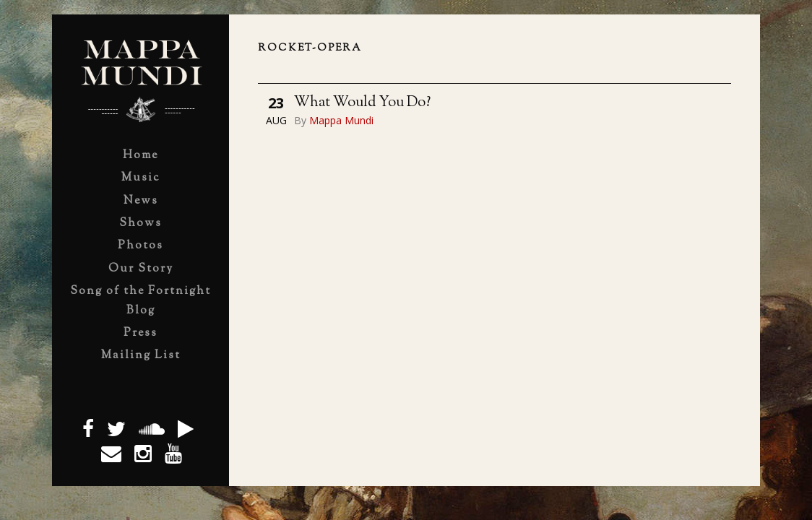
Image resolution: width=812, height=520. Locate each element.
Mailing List (141, 356)
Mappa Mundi (341, 120)
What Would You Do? (362, 103)
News (141, 201)
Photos (141, 246)
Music (141, 178)
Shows (141, 224)
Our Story (141, 269)
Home (141, 156)
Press (141, 333)
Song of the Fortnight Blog (141, 301)
